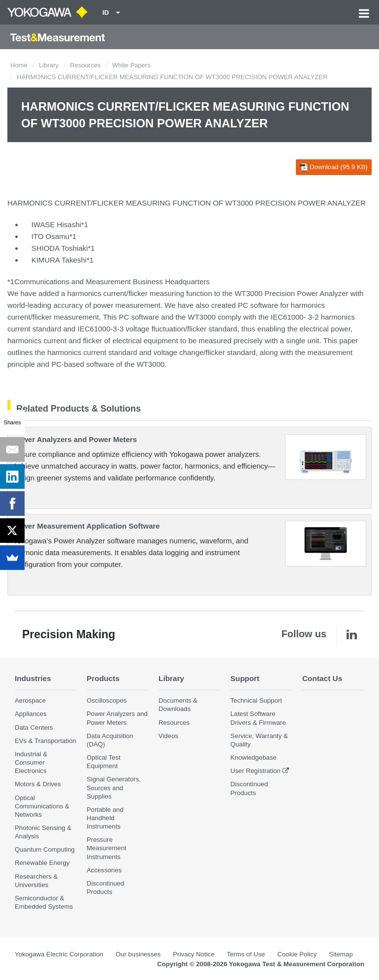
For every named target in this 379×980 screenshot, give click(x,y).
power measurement (127, 305)
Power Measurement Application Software (86, 526)
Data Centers (34, 728)
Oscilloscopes (107, 700)
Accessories (104, 870)
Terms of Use (246, 954)
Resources (85, 65)
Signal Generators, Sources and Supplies (114, 787)
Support (245, 678)
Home (19, 65)
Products (103, 678)
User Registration (255, 771)
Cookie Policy (297, 954)
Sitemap (341, 954)
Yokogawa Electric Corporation (59, 954)
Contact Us (322, 678)
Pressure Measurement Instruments (107, 848)
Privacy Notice (193, 954)
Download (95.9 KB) (334, 167)
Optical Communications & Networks (42, 806)
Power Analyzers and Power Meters (75, 439)
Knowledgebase (253, 757)
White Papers (131, 65)
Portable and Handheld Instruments (105, 818)
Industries (33, 678)
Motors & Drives (38, 784)
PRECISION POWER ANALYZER (310, 203)
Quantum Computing (45, 849)
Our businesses (138, 954)
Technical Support (256, 700)
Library (49, 65)
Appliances (31, 714)
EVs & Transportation (46, 741)
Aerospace (30, 700)
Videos (168, 736)
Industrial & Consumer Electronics (31, 762)
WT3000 (202, 317)
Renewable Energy (42, 863)
